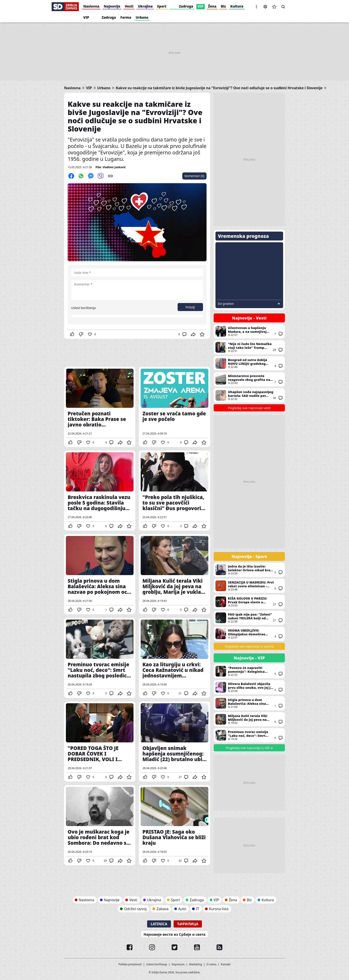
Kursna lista (219, 909)
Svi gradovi (226, 304)
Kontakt (226, 964)
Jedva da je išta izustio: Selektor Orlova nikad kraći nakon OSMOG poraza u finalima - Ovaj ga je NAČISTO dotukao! (249, 570)
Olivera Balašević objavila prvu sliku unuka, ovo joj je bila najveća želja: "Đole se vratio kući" (249, 687)
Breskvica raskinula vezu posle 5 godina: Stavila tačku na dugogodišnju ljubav (100, 491)
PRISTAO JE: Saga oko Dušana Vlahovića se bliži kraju (174, 825)
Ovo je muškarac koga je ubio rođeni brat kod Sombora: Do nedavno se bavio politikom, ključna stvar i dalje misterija (100, 825)
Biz (223, 6)
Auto (182, 909)
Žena (212, 6)
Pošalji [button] (190, 307)
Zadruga (186, 6)
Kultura (237, 6)
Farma (126, 17)
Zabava (162, 909)
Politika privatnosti (130, 964)
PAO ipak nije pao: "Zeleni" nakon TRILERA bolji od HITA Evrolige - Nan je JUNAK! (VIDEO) (249, 618)
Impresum (178, 964)
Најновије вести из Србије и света (174, 934)
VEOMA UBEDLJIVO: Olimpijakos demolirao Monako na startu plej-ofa (249, 634)
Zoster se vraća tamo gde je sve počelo (174, 407)
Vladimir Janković (114, 167)
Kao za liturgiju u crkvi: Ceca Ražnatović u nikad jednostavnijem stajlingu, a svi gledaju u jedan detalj (174, 658)
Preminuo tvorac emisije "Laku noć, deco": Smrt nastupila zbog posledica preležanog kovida (100, 658)
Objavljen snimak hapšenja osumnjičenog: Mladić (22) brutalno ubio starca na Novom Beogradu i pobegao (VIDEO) (174, 742)
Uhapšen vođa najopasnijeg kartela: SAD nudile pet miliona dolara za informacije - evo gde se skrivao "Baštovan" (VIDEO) (249, 395)
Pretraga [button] (283, 7)
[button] (256, 7)
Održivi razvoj (135, 909)
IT (198, 909)
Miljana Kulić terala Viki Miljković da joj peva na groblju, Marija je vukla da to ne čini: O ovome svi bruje (174, 574)
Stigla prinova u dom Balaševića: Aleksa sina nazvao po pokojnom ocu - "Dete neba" (100, 574)
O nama (212, 964)
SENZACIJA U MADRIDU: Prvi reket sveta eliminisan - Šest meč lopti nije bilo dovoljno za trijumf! (249, 586)
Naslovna (91, 6)
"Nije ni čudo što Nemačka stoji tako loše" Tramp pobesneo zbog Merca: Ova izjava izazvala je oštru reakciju (249, 347)
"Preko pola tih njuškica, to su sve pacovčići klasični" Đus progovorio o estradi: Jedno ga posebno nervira (174, 491)
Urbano (142, 17)
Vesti (129, 6)
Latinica (159, 924)
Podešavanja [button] (265, 7)
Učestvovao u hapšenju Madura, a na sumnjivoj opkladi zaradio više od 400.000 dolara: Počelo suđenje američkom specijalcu (249, 331)
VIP (201, 6)
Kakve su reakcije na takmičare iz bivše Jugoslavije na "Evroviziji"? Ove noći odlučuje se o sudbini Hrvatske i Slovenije (219, 88)
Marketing (196, 964)
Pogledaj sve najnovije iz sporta (249, 646)
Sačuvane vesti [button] (274, 7)
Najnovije (112, 6)
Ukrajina (145, 6)
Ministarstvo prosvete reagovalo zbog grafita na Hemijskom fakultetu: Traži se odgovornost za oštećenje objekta (249, 379)
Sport (162, 6)
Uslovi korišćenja (83, 308)
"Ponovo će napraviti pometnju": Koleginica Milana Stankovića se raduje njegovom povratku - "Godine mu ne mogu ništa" (249, 671)
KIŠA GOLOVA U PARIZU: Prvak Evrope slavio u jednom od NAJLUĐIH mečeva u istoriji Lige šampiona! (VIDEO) (249, 602)
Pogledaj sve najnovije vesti (249, 408)
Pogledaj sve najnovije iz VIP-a (249, 748)
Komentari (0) (194, 176)
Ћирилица (188, 924)
